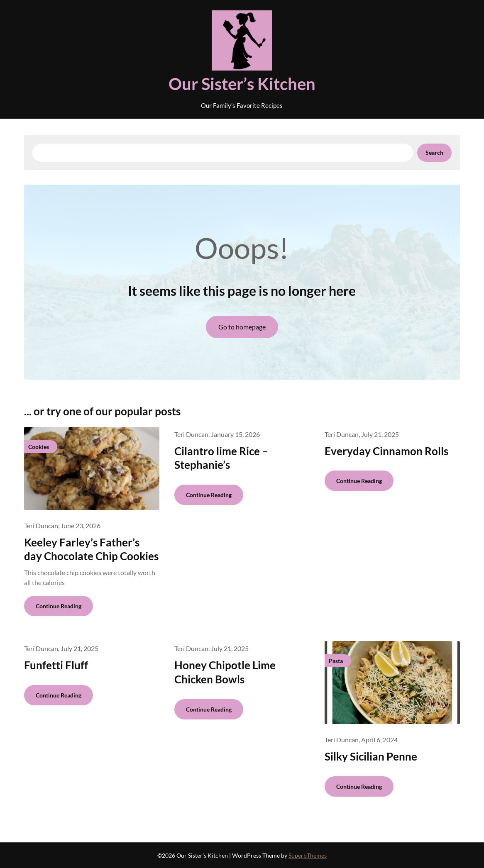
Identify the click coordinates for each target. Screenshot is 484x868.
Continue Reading (59, 606)
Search (434, 152)
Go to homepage (242, 327)
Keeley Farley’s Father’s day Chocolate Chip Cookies (91, 549)
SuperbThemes (308, 855)
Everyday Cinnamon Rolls (386, 451)
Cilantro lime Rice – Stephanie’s (221, 458)
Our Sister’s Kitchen (242, 84)
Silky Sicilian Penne (371, 756)
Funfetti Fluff (56, 665)
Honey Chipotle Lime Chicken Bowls (225, 672)
